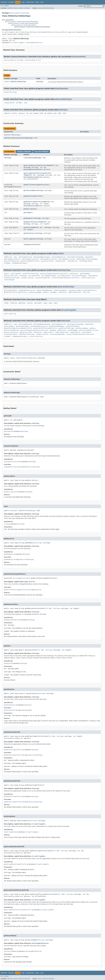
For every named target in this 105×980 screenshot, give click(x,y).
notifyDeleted (34, 276)
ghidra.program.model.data (19, 13)
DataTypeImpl (62, 88)
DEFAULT (22, 113)
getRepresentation (31, 222)
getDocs (46, 292)
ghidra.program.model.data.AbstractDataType (22, 22)
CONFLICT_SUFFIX (10, 113)
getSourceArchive (11, 276)
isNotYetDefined (74, 292)
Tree (23, 2)
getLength (27, 212)
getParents (74, 274)
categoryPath (9, 103)
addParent (8, 257)
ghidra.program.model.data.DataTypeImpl (23, 23)
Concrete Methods (41, 152)
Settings (27, 167)
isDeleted (62, 292)
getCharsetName (30, 190)
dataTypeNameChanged (42, 257)
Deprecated (30, 2)
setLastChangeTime (42, 278)
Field (15, 8)
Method (27, 8)
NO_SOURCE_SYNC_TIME (53, 113)
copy (15, 257)
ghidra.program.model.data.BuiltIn (24, 25)
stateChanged (9, 280)
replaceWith (93, 276)
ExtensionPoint (61, 32)
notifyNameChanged (48, 276)
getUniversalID (47, 261)
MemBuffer (51, 165)
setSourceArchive (88, 278)
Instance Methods (24, 152)
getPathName (85, 274)
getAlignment (16, 274)
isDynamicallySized (31, 244)
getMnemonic (28, 218)
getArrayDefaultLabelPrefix (35, 165)
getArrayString (10, 314)
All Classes (5, 6)
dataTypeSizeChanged (75, 257)
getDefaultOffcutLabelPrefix (16, 292)
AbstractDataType (64, 99)
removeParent (72, 261)
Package (11, 2)
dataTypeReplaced (58, 257)
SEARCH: (81, 6)
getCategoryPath (10, 290)
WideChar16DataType (18, 82)
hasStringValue (30, 239)
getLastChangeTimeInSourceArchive (54, 274)
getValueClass (29, 233)
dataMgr (19, 103)
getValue (27, 227)
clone (26, 158)
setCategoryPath (86, 261)
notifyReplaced (64, 276)
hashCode (23, 276)
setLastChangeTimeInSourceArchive (65, 278)
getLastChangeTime (11, 261)
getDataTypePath (61, 290)
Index (37, 2)
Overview (4, 2)
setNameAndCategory (20, 263)
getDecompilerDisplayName (87, 259)
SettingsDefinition (12, 187)
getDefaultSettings (31, 274)
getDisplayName (35, 292)
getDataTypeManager (45, 290)
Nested (10, 8)
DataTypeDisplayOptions (33, 169)
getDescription (30, 209)
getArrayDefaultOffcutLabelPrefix (37, 173)
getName (54, 292)
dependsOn (89, 257)
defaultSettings (10, 92)
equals (7, 274)
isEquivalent (60, 261)
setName (7, 263)
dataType (40, 82)
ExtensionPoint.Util (33, 60)
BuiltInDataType (22, 32)
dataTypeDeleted (25, 257)
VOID (64, 113)
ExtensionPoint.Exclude (13, 60)
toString (86, 292)
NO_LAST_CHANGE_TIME (35, 113)
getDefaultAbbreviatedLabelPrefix (83, 290)
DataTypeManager (27, 138)
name (26, 103)
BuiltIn (12, 41)
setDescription (27, 278)
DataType (33, 32)
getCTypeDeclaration (12, 259)
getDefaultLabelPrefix (33, 196)
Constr (21, 8)
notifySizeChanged (79, 276)
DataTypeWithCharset (46, 32)
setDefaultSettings (12, 278)
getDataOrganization (27, 290)
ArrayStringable (9, 32)
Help (42, 2)
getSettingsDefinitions (30, 261)
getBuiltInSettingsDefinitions (36, 185)
